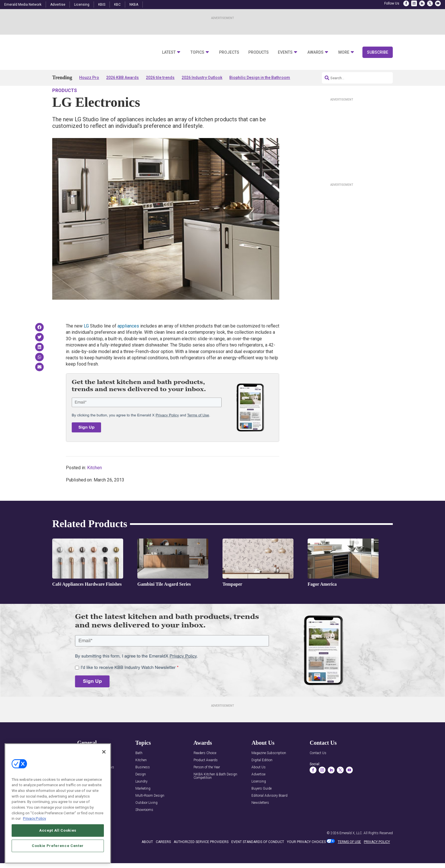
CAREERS (163, 858)
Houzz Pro (89, 78)
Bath (139, 769)
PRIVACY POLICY (377, 858)
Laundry (141, 798)
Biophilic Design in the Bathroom (260, 78)
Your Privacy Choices (306, 858)
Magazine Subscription (269, 769)
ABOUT (147, 858)
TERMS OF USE (349, 858)
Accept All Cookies (58, 832)
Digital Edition (262, 776)
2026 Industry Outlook (202, 78)
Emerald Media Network (23, 5)
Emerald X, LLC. (351, 849)
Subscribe (378, 52)
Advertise (58, 5)
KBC (117, 5)
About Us (259, 784)
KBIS (102, 5)
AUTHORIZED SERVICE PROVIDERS (201, 858)
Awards (315, 52)
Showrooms (144, 826)
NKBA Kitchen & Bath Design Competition (215, 792)
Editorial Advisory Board (269, 812)
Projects (229, 52)
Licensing (82, 5)
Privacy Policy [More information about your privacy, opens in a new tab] (34, 820)
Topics (197, 52)
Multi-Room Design (150, 812)
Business (143, 784)
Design (141, 791)
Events (285, 52)
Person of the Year (207, 784)
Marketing (143, 805)
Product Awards (206, 776)
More (344, 52)
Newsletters (260, 819)
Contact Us (318, 769)
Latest (169, 52)
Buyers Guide (262, 805)
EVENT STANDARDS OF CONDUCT (258, 858)
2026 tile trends (160, 78)
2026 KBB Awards (122, 78)
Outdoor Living (146, 819)
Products (259, 52)
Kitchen (95, 484)
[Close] (104, 753)
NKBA (134, 5)
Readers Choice (205, 769)
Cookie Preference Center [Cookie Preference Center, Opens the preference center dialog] (58, 847)
